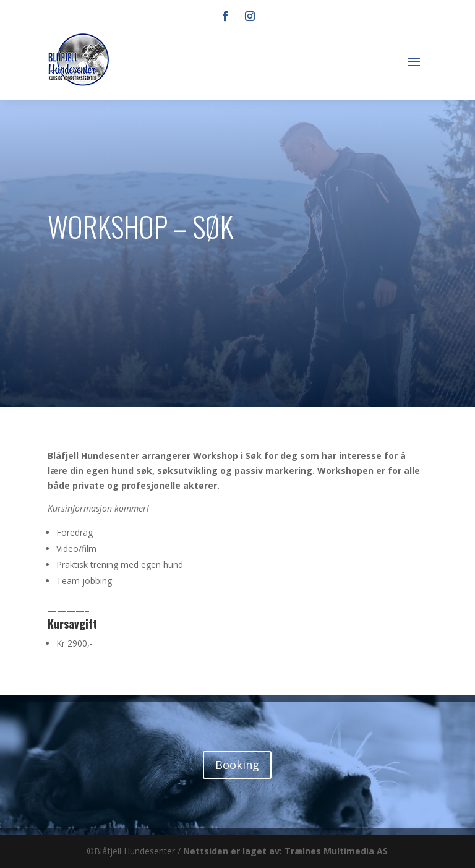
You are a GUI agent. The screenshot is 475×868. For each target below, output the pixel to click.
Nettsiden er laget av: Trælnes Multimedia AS (285, 851)
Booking (237, 765)
